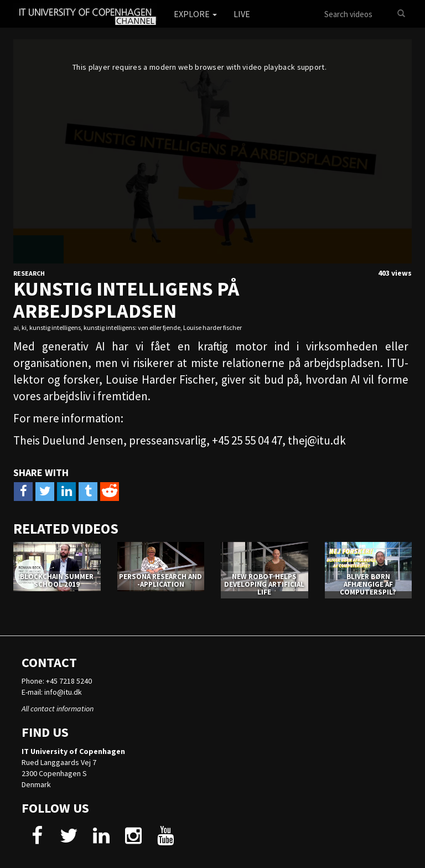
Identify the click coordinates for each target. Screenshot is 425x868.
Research (29, 273)
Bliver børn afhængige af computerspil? (368, 585)
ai (16, 327)
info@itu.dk (63, 692)
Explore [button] (195, 14)
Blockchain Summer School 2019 (57, 580)
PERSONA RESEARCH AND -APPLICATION (160, 580)
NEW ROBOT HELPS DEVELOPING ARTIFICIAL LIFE (264, 585)
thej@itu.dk (317, 440)
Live (242, 14)
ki (24, 327)
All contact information (58, 709)
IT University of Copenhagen (73, 751)
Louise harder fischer (212, 327)
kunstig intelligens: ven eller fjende (132, 327)
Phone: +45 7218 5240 (57, 681)
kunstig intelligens (55, 327)
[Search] (401, 14)
